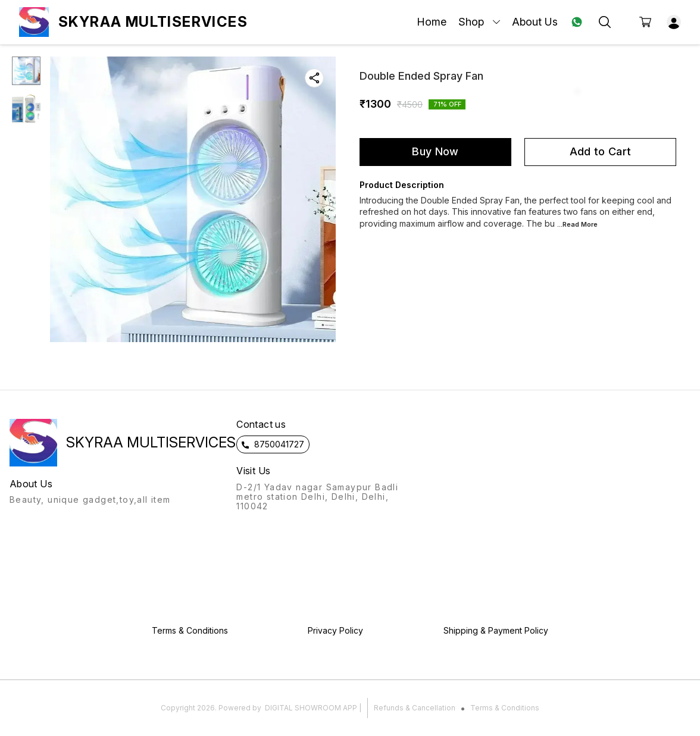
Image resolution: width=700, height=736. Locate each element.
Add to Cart (600, 151)
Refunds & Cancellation (415, 708)
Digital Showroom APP (311, 708)
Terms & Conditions (505, 708)
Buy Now (435, 151)
